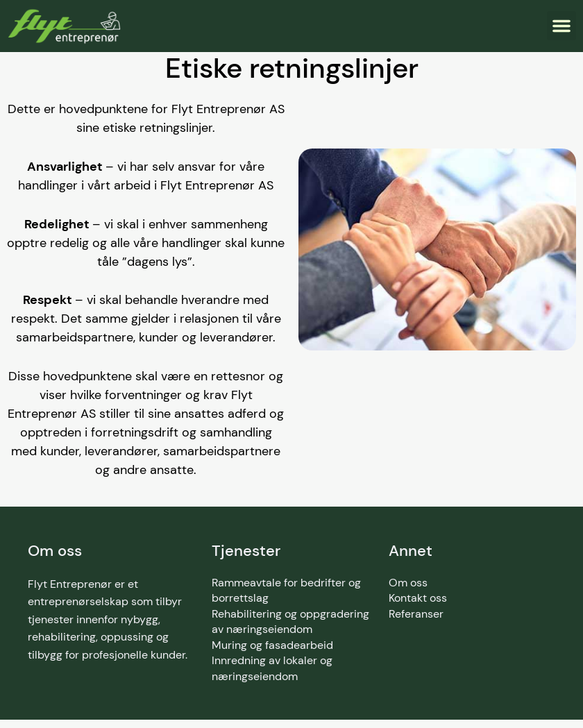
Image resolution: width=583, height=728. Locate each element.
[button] (561, 26)
